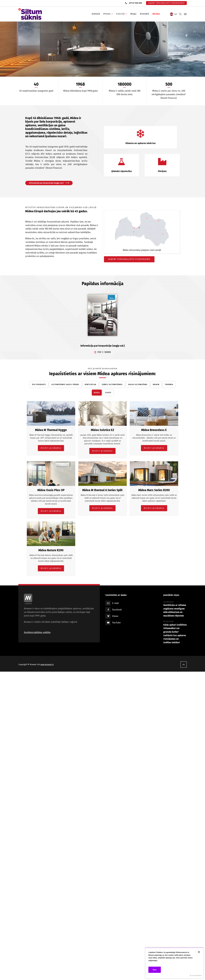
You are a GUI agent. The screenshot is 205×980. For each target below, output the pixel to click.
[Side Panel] (185, 14)
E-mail (115, 603)
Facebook (117, 610)
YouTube (116, 623)
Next (155, 970)
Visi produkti (39, 384)
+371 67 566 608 (135, 3)
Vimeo (115, 616)
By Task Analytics (196, 975)
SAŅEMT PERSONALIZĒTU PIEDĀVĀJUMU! (129, 259)
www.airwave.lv (47, 665)
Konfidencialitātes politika (37, 632)
